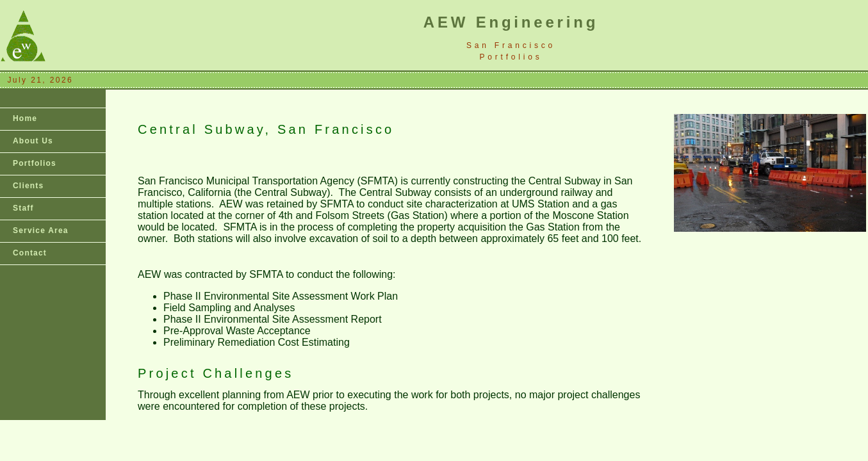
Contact (30, 253)
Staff (23, 208)
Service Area (41, 230)
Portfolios (35, 163)
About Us (33, 141)
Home (25, 118)
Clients (28, 186)
